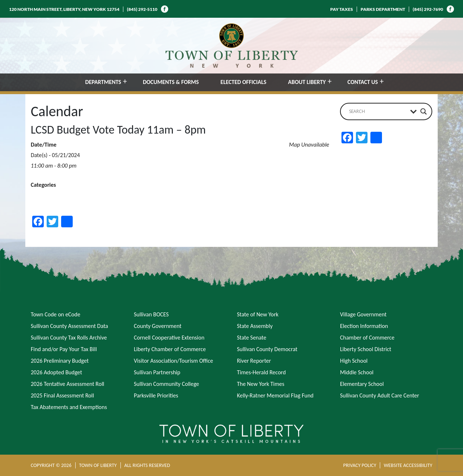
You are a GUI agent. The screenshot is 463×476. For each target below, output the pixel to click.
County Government (158, 326)
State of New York (258, 314)
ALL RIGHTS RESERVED (147, 465)
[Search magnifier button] (424, 111)
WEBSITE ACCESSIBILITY (408, 465)
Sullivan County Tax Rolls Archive (69, 338)
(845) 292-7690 (428, 9)
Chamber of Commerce (367, 338)
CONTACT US (363, 82)
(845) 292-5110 (142, 9)
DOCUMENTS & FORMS (171, 82)
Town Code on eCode (56, 314)
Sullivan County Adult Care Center (380, 395)
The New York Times (261, 384)
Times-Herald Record (261, 372)
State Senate (252, 338)
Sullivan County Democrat (267, 349)
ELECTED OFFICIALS (244, 82)
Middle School (357, 372)
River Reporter (254, 361)
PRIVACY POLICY (360, 465)
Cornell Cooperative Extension (169, 338)
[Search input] (378, 111)
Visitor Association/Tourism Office (173, 361)
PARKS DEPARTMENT (383, 9)
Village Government (363, 314)
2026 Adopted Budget (56, 372)
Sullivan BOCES (151, 314)
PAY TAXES (342, 9)
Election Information (364, 326)
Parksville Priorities (156, 395)
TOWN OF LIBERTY (98, 465)
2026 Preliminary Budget (60, 361)
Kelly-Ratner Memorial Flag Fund (275, 395)
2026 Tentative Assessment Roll (67, 384)
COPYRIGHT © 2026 (51, 465)
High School (354, 361)
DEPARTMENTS (103, 82)
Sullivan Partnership (157, 372)
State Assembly (255, 326)
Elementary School (362, 384)
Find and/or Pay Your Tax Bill (64, 349)
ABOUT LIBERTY (307, 82)
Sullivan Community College (166, 384)
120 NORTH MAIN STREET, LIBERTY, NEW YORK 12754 (64, 9)
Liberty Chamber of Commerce (170, 349)
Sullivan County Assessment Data (69, 326)
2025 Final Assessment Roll (62, 395)
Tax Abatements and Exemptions (69, 407)
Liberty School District (366, 349)
